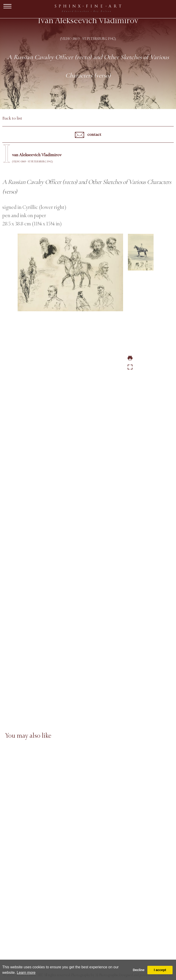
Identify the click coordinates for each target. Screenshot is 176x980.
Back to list (12, 118)
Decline (139, 970)
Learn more (26, 973)
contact (88, 135)
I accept (160, 970)
